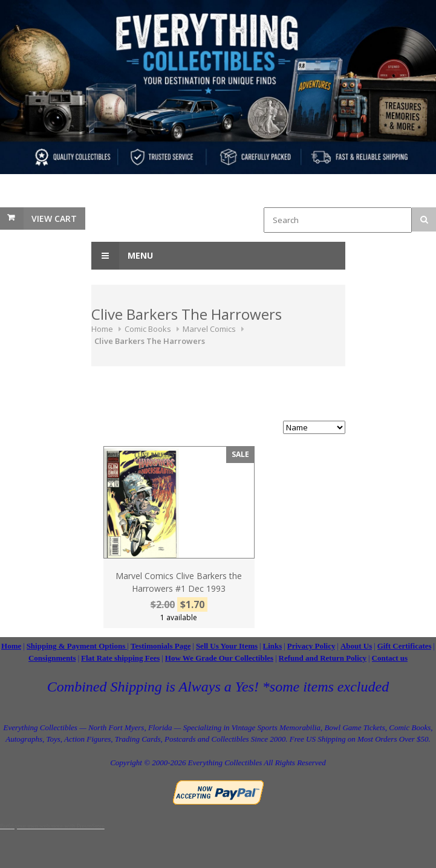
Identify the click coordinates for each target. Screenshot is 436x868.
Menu (122, 256)
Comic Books (148, 329)
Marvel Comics (209, 329)
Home (102, 329)
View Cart (54, 219)
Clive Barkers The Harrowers (150, 341)
